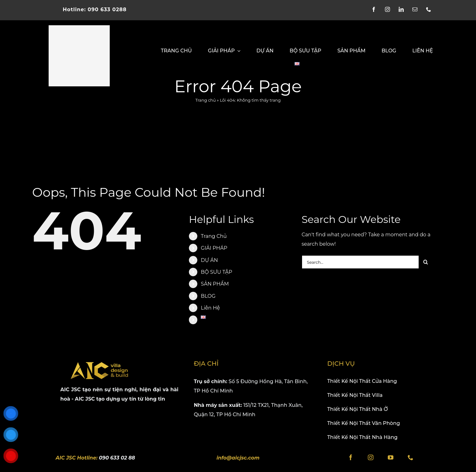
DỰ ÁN (209, 260)
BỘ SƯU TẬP (216, 272)
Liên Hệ (210, 308)
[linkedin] (404, 9)
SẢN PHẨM (215, 284)
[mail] (418, 9)
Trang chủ (206, 100)
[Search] (426, 262)
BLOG (208, 296)
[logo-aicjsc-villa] (79, 28)
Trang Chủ (214, 236)
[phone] (431, 9)
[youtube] (391, 460)
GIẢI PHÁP (214, 248)
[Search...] (360, 262)
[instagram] (390, 9)
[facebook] (377, 9)
